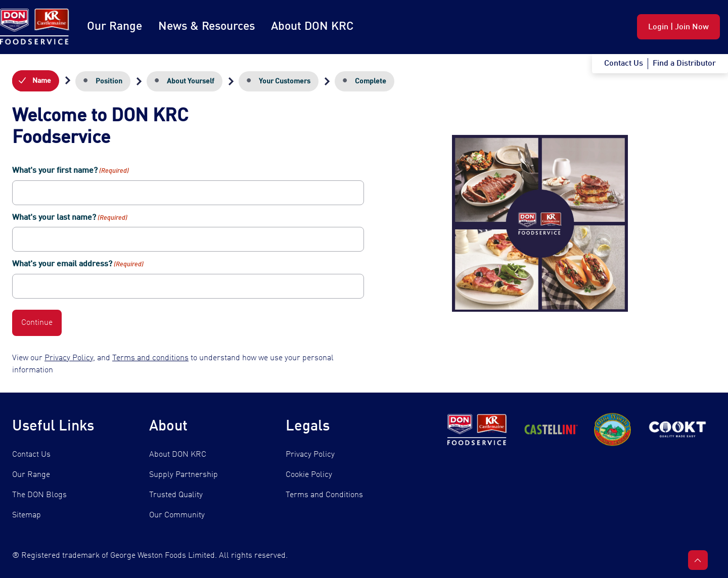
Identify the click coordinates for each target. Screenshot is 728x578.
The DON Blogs (39, 495)
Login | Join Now (678, 27)
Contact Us (31, 455)
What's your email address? (78, 265)
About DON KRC (312, 27)
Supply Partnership (184, 475)
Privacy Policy (69, 358)
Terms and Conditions (324, 495)
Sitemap (27, 515)
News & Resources (207, 27)
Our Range (115, 27)
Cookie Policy (309, 475)
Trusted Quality (176, 495)
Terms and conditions (150, 358)
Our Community (177, 515)
